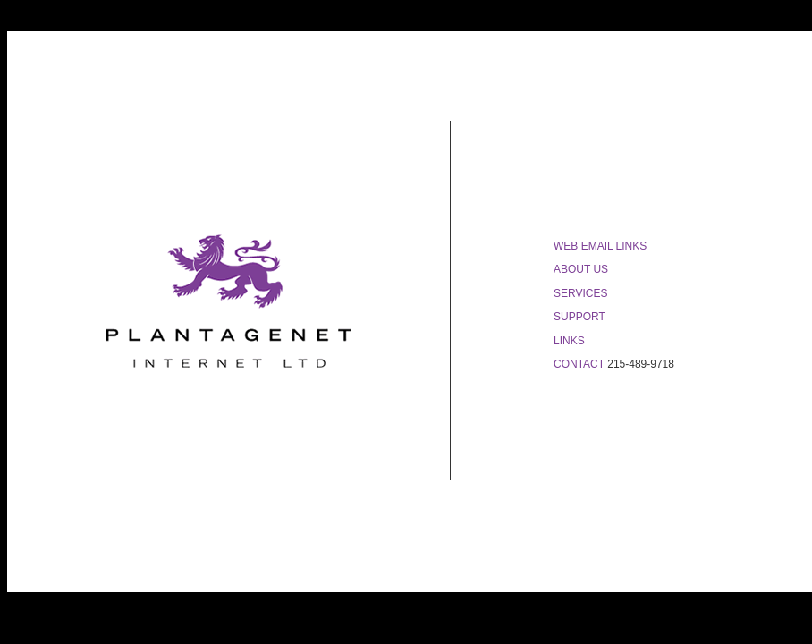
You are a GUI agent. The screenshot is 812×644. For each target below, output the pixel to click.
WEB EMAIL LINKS (600, 246)
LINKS (569, 341)
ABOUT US (581, 269)
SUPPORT (579, 317)
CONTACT (579, 364)
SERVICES (580, 293)
